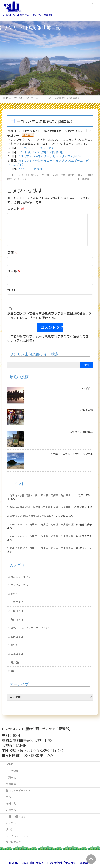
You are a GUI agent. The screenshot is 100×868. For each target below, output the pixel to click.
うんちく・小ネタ (21, 577)
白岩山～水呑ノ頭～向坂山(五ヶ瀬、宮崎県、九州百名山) (42, 495)
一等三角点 (17, 602)
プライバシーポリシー (18, 836)
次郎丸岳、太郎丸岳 (81, 432)
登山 (13, 671)
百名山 (10, 797)
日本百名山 (17, 654)
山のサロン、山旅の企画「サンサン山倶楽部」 (60, 863)
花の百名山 (12, 810)
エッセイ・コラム (21, 585)
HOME (9, 765)
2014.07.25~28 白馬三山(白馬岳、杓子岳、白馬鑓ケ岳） (43, 524)
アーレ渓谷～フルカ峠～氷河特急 (41, 152)
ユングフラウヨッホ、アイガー (39, 148)
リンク (10, 829)
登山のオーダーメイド (18, 791)
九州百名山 (17, 620)
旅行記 (14, 645)
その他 (14, 594)
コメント (16, 209)
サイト (12, 290)
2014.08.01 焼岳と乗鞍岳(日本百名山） (32, 516)
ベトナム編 (86, 410)
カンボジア (86, 388)
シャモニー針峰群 (31, 169)
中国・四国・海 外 (16, 817)
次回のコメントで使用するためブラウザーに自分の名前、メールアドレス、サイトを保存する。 (49, 316)
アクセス (11, 823)
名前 (12, 253)
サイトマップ (13, 842)
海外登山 (28, 135)
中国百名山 (17, 611)
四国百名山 (17, 637)
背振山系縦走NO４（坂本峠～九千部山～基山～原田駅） (41, 507)
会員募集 (11, 784)
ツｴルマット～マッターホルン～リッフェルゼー (50, 156)
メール (14, 271)
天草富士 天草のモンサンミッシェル (71, 454)
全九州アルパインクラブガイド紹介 (31, 628)
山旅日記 (11, 777)
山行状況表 (12, 771)
